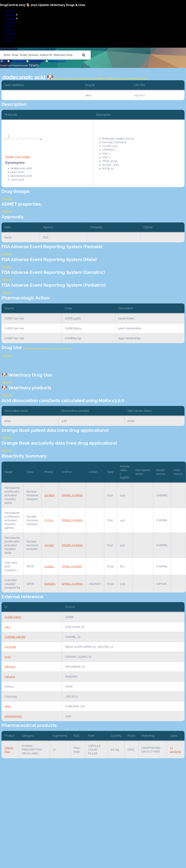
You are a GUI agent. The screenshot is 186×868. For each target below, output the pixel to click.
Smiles (26, 157)
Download (11, 34)
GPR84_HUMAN (72, 584)
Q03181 (49, 545)
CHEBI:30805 (13, 617)
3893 (8, 706)
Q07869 (50, 495)
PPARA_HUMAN (72, 495)
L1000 (9, 38)
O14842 (49, 566)
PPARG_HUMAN (72, 520)
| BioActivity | (139, 78)
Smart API (11, 22)
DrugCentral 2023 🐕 (15, 5)
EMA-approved (37, 61)
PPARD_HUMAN (72, 545)
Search (9, 11)
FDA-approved (18, 61)
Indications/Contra (84, 78)
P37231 (49, 520)
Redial (9, 26)
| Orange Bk (125, 78)
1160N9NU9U (13, 716)
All (5, 61)
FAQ (8, 41)
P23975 (34, 65)
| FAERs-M (112, 78)
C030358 (10, 647)
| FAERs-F (101, 78)
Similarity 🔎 (12, 19)
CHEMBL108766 (15, 637)
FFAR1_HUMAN (72, 566)
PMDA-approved (57, 61)
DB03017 (10, 667)
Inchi (18, 157)
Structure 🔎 (12, 15)
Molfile (10, 157)
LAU (7, 627)
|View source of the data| (60, 348)
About (9, 30)
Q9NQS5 (50, 584)
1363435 (10, 677)
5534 (8, 657)
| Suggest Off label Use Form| (36, 348)
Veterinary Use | (63, 78)
